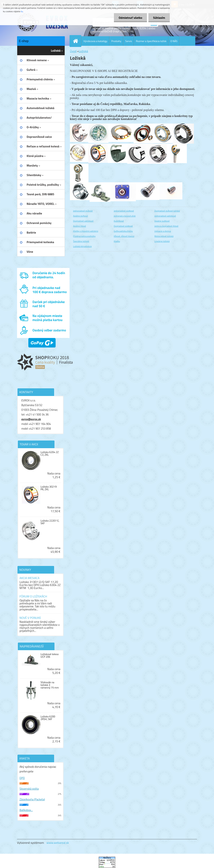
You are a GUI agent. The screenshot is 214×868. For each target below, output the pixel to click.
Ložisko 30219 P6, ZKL (49, 488)
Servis (129, 41)
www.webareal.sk (58, 843)
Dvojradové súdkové (123, 226)
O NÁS (174, 41)
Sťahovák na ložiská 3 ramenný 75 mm (50, 685)
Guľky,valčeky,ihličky (123, 231)
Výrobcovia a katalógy (95, 41)
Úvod (73, 51)
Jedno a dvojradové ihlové (166, 226)
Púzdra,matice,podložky (84, 236)
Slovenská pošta (29, 789)
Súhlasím (159, 18)
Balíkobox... (26, 810)
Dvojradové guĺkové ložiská (167, 211)
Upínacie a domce (163, 231)
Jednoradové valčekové (165, 216)
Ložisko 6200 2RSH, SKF (48, 718)
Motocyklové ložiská (164, 236)
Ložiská (83, 51)
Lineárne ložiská (162, 241)
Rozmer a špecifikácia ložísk (151, 41)
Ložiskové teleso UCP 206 (50, 655)
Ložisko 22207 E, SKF (50, 522)
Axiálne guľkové (80, 216)
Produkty (116, 41)
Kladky (117, 241)
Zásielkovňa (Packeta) (32, 799)
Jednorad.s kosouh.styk (125, 216)
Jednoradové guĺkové (83, 211)
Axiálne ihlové (80, 226)
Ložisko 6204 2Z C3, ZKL (50, 453)
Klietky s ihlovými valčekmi (86, 231)
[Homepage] (77, 41)
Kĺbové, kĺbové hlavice (124, 236)
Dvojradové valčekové (83, 221)
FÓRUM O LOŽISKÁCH (33, 596)
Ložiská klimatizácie (82, 246)
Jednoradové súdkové (124, 211)
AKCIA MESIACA (30, 578)
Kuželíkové (119, 221)
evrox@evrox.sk (31, 419)
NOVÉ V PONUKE (30, 618)
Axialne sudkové (162, 221)
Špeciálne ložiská (81, 241)
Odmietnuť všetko (130, 18)
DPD (22, 778)
